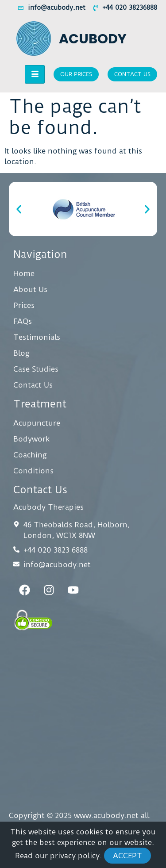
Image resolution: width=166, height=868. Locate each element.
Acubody (93, 39)
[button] (19, 209)
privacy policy (75, 856)
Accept (127, 856)
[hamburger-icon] (35, 74)
